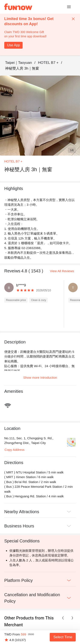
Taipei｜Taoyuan (18, 63)
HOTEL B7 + (48, 63)
